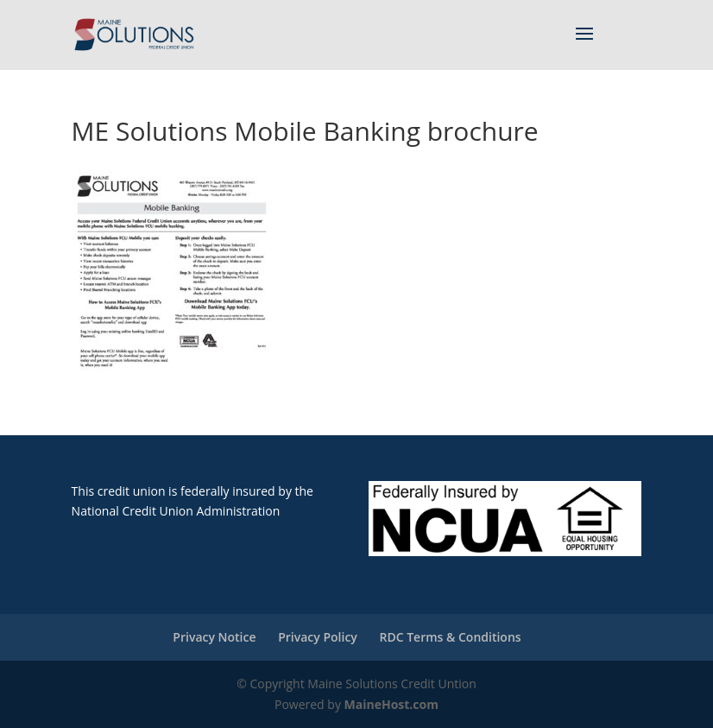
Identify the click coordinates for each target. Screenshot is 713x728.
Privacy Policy (318, 637)
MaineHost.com (391, 704)
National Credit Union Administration (176, 511)
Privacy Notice (214, 637)
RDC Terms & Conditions (450, 637)
